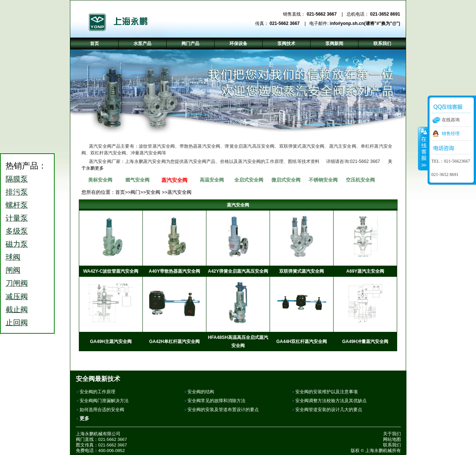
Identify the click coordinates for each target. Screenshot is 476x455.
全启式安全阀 (249, 180)
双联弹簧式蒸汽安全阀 (302, 271)
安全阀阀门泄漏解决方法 (104, 401)
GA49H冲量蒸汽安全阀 (365, 342)
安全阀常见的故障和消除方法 (216, 401)
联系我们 (392, 445)
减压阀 (17, 297)
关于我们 (392, 434)
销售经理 (451, 134)
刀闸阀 (17, 283)
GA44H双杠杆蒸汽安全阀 (302, 342)
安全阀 (153, 192)
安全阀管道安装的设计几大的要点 (329, 410)
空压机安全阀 (360, 180)
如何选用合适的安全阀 (102, 410)
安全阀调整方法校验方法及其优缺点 (331, 401)
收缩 (423, 148)
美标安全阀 (100, 180)
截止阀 (17, 310)
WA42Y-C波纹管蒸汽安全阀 (111, 271)
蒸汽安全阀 (174, 180)
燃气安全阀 (137, 180)
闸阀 (13, 270)
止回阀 (17, 323)
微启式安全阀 (286, 180)
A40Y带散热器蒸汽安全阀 (174, 271)
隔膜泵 (17, 179)
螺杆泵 (17, 205)
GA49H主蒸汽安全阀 (111, 342)
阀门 (135, 192)
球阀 (13, 257)
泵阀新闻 (334, 44)
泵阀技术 (286, 44)
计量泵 (17, 218)
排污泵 (17, 192)
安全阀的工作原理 (97, 392)
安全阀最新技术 (98, 379)
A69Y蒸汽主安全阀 (365, 271)
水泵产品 (142, 44)
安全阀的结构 (201, 392)
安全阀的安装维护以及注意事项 (327, 392)
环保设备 (238, 44)
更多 (84, 418)
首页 (120, 192)
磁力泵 (17, 244)
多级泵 (17, 231)
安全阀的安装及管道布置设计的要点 (223, 410)
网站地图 (392, 439)
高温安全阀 (212, 180)
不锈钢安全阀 (323, 180)
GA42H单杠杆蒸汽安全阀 (174, 342)
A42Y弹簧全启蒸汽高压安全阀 (238, 271)
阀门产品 (190, 44)
